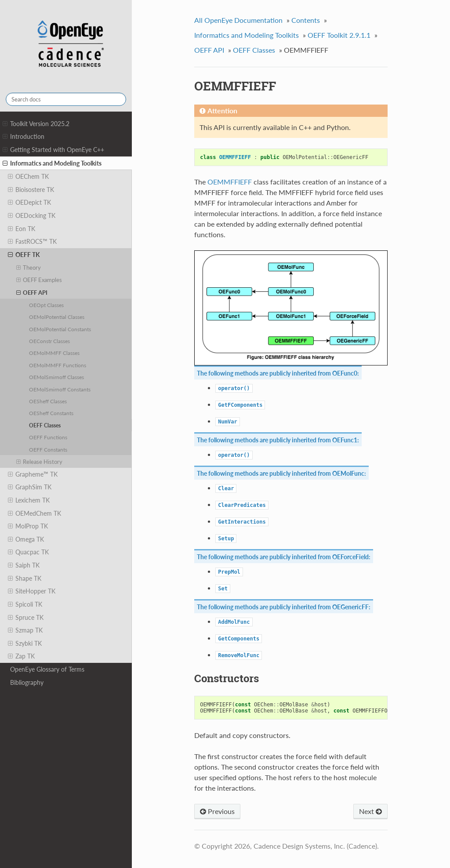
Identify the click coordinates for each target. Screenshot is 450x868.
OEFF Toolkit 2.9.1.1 (339, 35)
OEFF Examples (39, 280)
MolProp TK (28, 526)
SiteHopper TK (32, 591)
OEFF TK (24, 255)
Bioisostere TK (31, 190)
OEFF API (32, 293)
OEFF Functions (48, 437)
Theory (29, 268)
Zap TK (21, 656)
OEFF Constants (48, 449)
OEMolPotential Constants (60, 329)
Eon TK (22, 229)
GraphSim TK (30, 487)
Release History (40, 462)
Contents (306, 20)
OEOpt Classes (46, 305)
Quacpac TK (28, 552)
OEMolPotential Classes (57, 317)
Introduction (24, 137)
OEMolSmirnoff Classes (56, 377)
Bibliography (27, 682)
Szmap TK (25, 630)
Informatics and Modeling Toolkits (52, 163)
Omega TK (26, 539)
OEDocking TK (32, 216)
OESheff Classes (48, 401)
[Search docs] (66, 99)
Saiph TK (24, 565)
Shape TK (25, 579)
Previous (217, 811)
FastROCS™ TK (32, 242)
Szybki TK (25, 644)
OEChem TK (28, 177)
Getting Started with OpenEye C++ (53, 150)
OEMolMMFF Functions (58, 365)
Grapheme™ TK (33, 474)
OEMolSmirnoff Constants (60, 389)
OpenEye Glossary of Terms (47, 669)
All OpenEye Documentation (238, 20)
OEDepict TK (29, 203)
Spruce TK (26, 618)
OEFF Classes (45, 425)
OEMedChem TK (34, 514)
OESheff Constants (51, 413)
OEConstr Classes (49, 341)
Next (370, 811)
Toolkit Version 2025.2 (36, 124)
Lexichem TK (29, 500)
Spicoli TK (25, 604)
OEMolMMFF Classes (54, 353)
